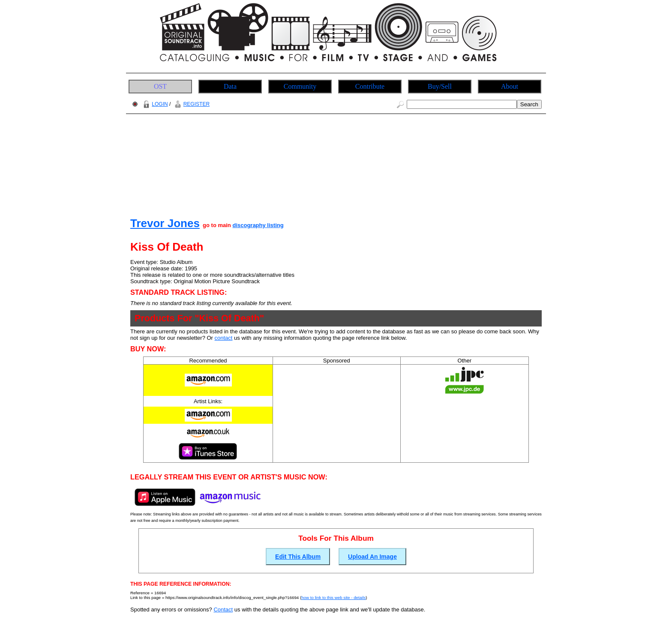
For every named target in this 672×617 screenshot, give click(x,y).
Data (230, 86)
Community (300, 86)
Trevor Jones (165, 223)
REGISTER (191, 104)
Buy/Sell (440, 86)
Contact (223, 610)
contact (224, 338)
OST (160, 86)
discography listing (258, 225)
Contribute (370, 86)
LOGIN (154, 104)
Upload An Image (372, 557)
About (510, 86)
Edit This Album (298, 557)
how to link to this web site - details (333, 598)
